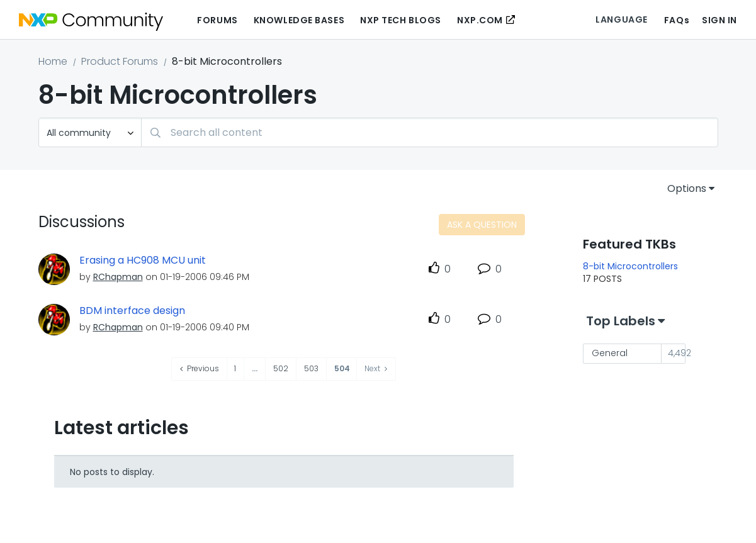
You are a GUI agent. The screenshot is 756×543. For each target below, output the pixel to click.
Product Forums (120, 61)
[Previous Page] (200, 369)
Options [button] (687, 188)
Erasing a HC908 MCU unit (143, 260)
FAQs (677, 20)
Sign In (719, 20)
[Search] (430, 132)
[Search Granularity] (90, 132)
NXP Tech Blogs (401, 20)
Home (53, 61)
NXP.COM (480, 20)
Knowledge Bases (299, 20)
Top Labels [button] (621, 321)
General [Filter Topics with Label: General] (610, 353)
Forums (217, 20)
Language (621, 20)
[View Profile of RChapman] (118, 277)
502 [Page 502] (281, 368)
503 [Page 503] (311, 368)
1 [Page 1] (235, 368)
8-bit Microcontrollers (630, 266)
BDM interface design (132, 311)
